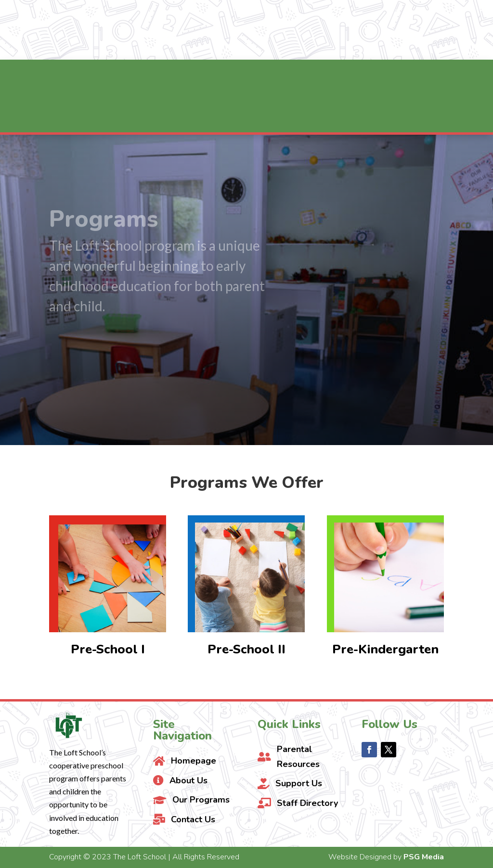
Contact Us (433, 30)
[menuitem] (111, 77)
